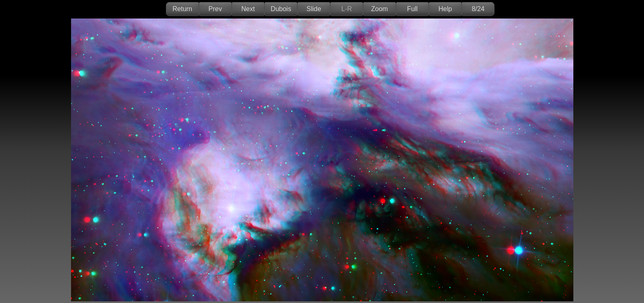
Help (445, 9)
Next (248, 9)
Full (412, 9)
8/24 (478, 9)
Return (182, 9)
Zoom (380, 9)
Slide (314, 9)
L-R (347, 9)
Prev (215, 9)
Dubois (281, 9)
